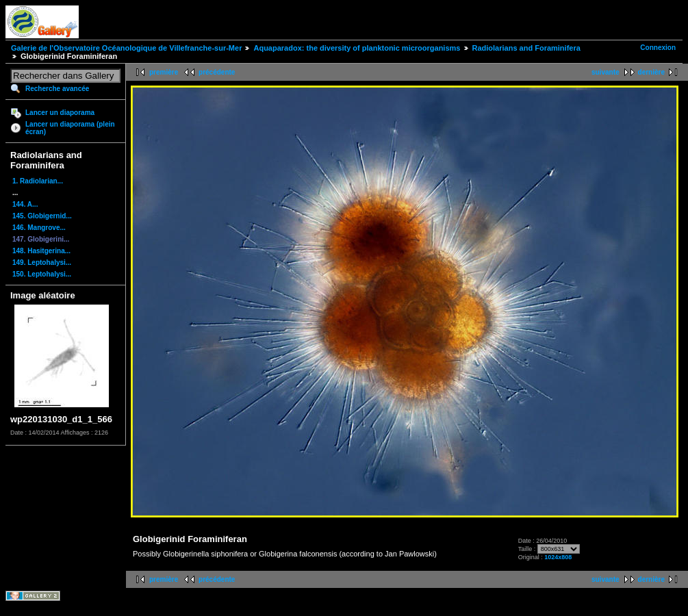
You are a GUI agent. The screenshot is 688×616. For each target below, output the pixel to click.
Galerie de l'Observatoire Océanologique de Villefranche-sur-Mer (126, 48)
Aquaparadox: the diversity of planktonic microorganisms (357, 48)
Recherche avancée (57, 89)
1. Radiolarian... (38, 181)
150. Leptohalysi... (42, 274)
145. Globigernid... (42, 216)
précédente (217, 72)
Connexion (658, 48)
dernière (651, 72)
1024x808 (558, 557)
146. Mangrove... (39, 228)
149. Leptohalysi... (42, 262)
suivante (606, 72)
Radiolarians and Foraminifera (526, 48)
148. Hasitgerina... (41, 251)
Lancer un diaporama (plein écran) (70, 128)
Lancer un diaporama (60, 113)
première (164, 72)
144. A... (25, 204)
